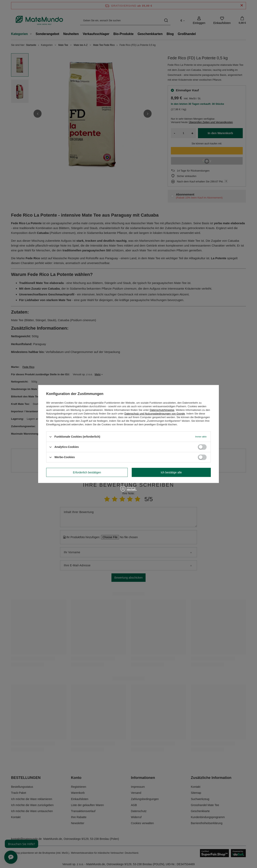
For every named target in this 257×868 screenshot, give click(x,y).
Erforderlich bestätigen (87, 472)
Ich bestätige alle (171, 472)
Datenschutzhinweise (162, 410)
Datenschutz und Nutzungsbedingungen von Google (155, 414)
